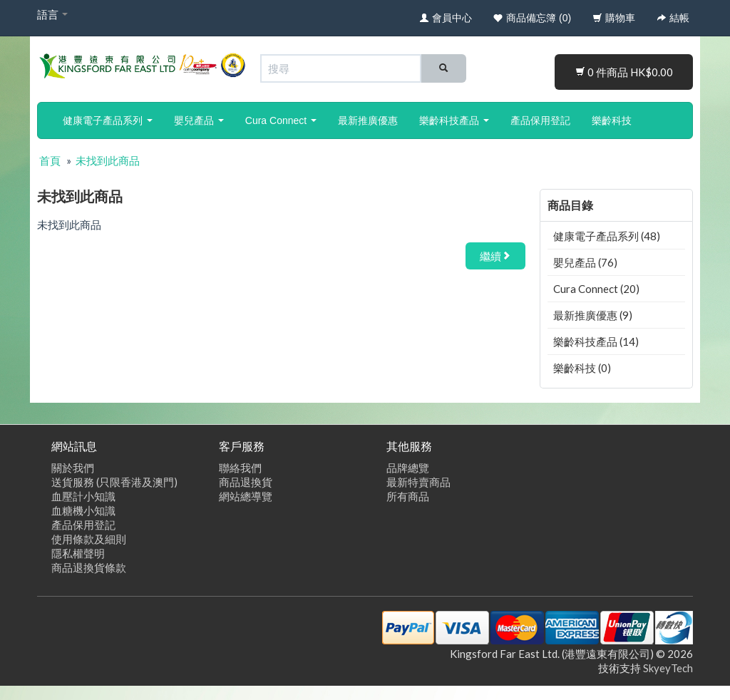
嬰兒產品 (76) (585, 262)
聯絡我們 (240, 468)
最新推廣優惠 (368, 120)
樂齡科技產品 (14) (596, 341)
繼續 (495, 256)
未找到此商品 (108, 160)
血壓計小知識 (83, 496)
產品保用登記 (540, 120)
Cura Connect (281, 120)
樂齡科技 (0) (582, 368)
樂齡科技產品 (454, 120)
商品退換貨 (246, 482)
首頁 (50, 160)
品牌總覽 (408, 468)
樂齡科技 (612, 120)
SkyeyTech (668, 668)
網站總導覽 (246, 496)
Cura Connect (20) (596, 289)
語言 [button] (52, 14)
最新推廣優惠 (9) (593, 315)
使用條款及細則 (89, 539)
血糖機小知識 (83, 510)
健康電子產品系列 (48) (607, 236)
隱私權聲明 (78, 553)
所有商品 (408, 496)
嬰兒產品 (199, 120)
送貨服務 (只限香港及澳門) (114, 482)
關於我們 (73, 468)
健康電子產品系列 (108, 120)
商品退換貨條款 (89, 567)
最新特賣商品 (418, 482)
